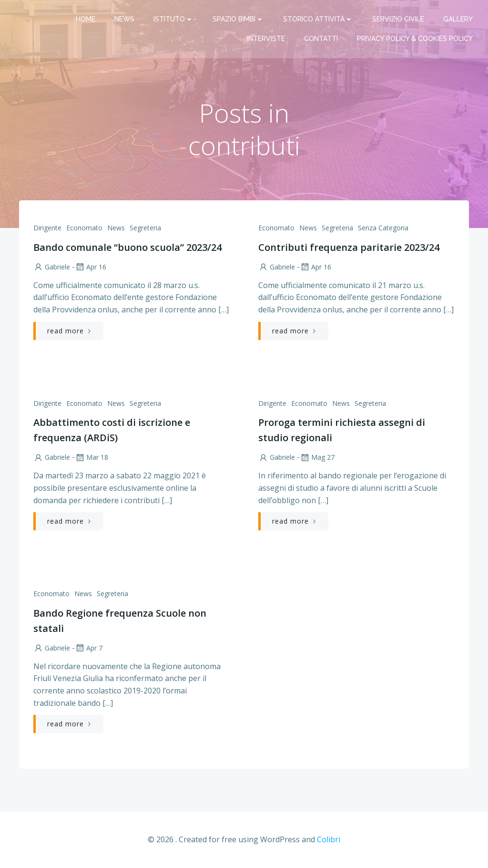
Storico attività (318, 19)
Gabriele (52, 267)
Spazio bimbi (238, 19)
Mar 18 (91, 457)
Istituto (173, 19)
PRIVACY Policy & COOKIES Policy (415, 39)
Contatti (321, 39)
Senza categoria (383, 228)
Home (86, 19)
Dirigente (47, 228)
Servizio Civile (398, 19)
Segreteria (145, 228)
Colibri (329, 839)
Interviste (266, 39)
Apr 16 (91, 267)
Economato (84, 228)
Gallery (458, 19)
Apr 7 (89, 648)
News (124, 19)
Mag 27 (317, 457)
